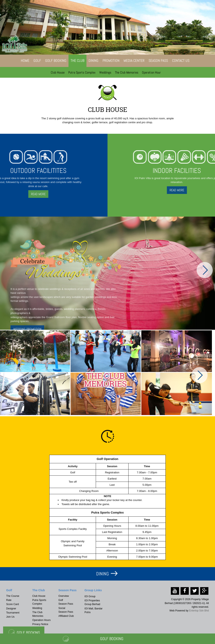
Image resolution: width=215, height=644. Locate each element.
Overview (64, 596)
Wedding (37, 608)
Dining (93, 60)
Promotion (111, 60)
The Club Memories (127, 72)
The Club (77, 60)
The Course (13, 596)
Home (25, 60)
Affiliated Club (66, 616)
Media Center (134, 60)
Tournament (13, 613)
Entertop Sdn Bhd (199, 611)
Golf (37, 60)
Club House (58, 72)
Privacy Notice (40, 624)
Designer (11, 609)
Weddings (105, 72)
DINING (102, 574)
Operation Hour (151, 72)
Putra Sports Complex (82, 72)
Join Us (10, 617)
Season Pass (158, 60)
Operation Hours (42, 620)
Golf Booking (56, 60)
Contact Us (181, 60)
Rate (9, 600)
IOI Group (90, 596)
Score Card (12, 604)
